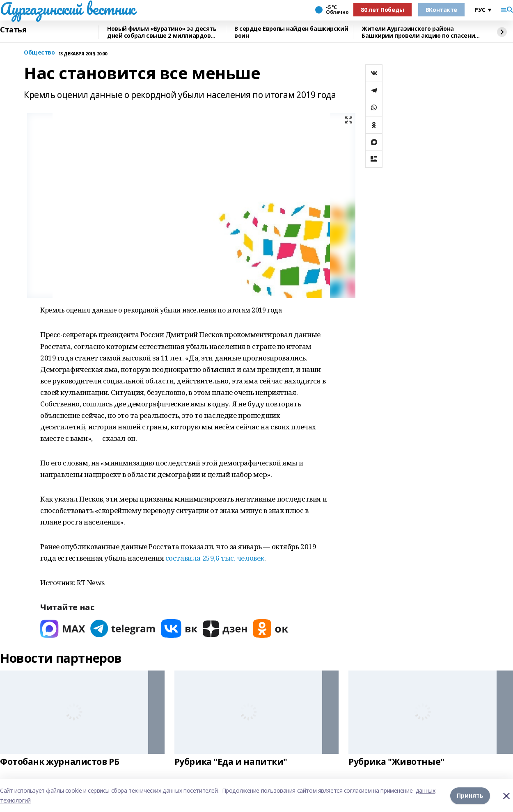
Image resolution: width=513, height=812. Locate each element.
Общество (39, 53)
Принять (470, 795)
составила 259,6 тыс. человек (215, 558)
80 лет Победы (382, 10)
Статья (13, 30)
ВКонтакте (441, 10)
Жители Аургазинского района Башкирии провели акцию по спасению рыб (421, 32)
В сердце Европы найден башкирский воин (291, 32)
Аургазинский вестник (68, 9)
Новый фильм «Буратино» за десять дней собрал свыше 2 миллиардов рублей (162, 32)
